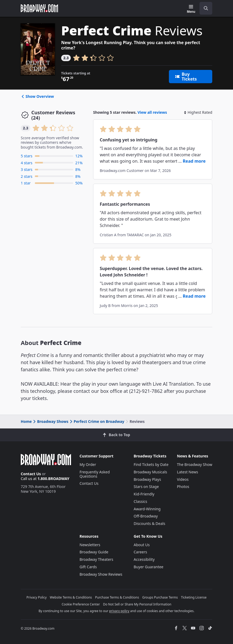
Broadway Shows (50, 421)
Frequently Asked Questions (95, 474)
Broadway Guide (94, 552)
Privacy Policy (37, 597)
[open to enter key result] (206, 8)
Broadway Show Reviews (101, 574)
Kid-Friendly (144, 494)
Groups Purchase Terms (160, 597)
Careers (140, 552)
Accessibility (144, 559)
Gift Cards (88, 567)
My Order (88, 464)
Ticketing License (194, 597)
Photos (183, 487)
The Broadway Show (195, 464)
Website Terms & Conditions (71, 597)
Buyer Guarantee (149, 567)
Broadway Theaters (96, 559)
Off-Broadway (146, 516)
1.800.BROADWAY (53, 479)
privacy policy (119, 611)
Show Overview (37, 96)
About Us (142, 545)
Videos (183, 479)
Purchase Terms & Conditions (117, 597)
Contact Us (31, 474)
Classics (141, 501)
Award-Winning (147, 509)
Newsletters (90, 545)
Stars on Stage (146, 487)
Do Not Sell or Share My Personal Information (137, 604)
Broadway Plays (147, 479)
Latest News (188, 472)
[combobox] (204, 8)
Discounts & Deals (150, 523)
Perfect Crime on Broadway (97, 421)
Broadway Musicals (151, 472)
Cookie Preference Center (81, 604)
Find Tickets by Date (151, 464)
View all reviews (152, 112)
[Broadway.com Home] (39, 8)
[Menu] (191, 9)
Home (26, 421)
